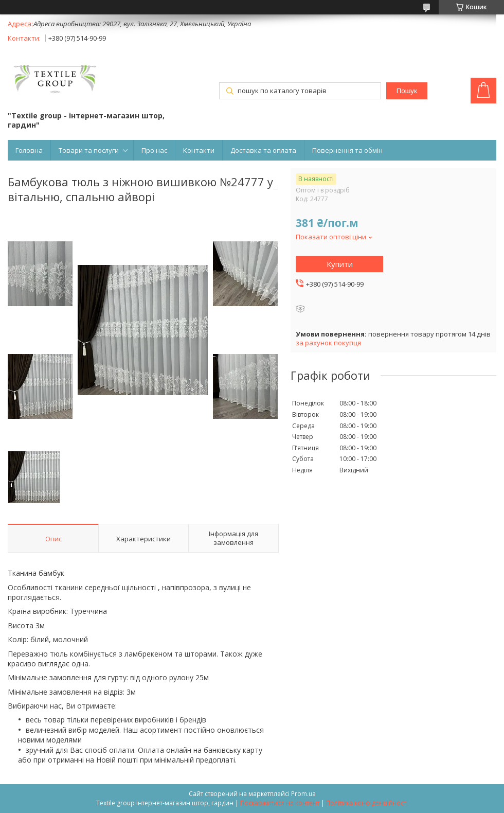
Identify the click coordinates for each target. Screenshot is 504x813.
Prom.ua (303, 794)
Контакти (199, 150)
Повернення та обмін (347, 150)
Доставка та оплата (263, 150)
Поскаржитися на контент (280, 803)
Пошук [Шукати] (407, 91)
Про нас (154, 150)
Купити (340, 264)
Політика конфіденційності (367, 803)
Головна (29, 150)
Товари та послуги (89, 150)
